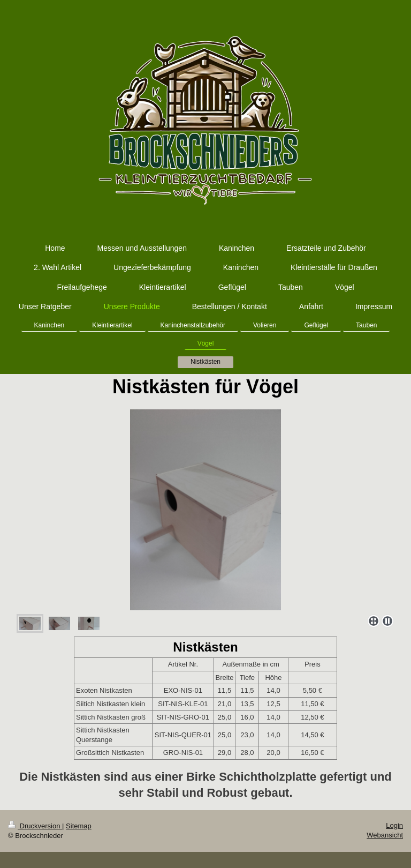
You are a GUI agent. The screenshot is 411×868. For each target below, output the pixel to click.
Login (394, 825)
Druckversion (35, 826)
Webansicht (385, 835)
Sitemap (79, 826)
